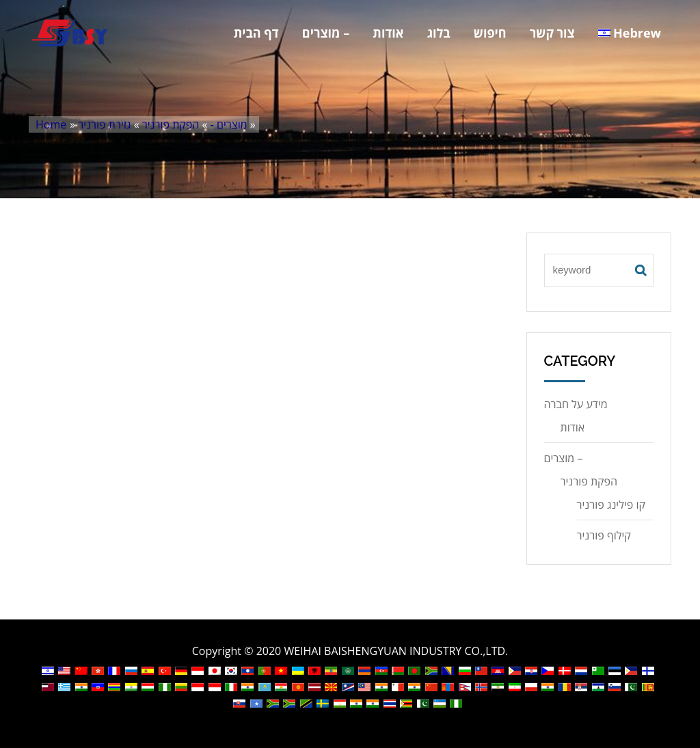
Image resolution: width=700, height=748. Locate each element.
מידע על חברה (576, 404)
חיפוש (490, 33)
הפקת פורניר (171, 124)
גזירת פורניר (104, 124)
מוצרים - (229, 124)
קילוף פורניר (604, 535)
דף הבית (256, 33)
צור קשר (552, 33)
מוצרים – (326, 33)
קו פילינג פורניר (611, 505)
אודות (388, 33)
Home (51, 124)
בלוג (439, 33)
